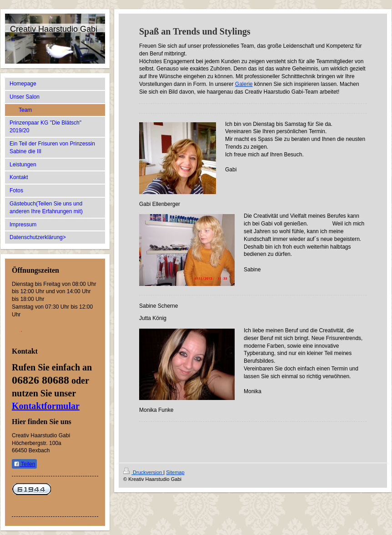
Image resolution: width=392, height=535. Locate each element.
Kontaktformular (46, 406)
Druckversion (143, 472)
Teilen (24, 464)
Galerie (244, 84)
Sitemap (175, 472)
